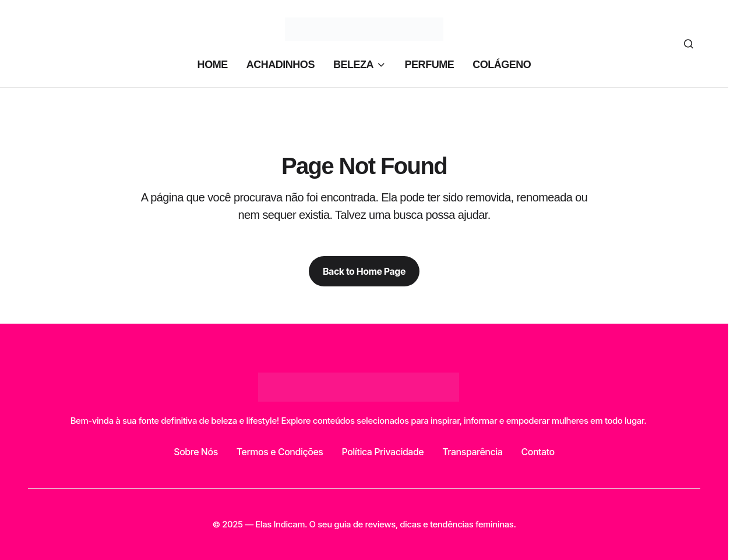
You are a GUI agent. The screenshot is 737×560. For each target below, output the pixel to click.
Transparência (472, 452)
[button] (689, 44)
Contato (537, 452)
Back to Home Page (364, 271)
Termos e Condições (280, 452)
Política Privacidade (382, 452)
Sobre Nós (196, 452)
